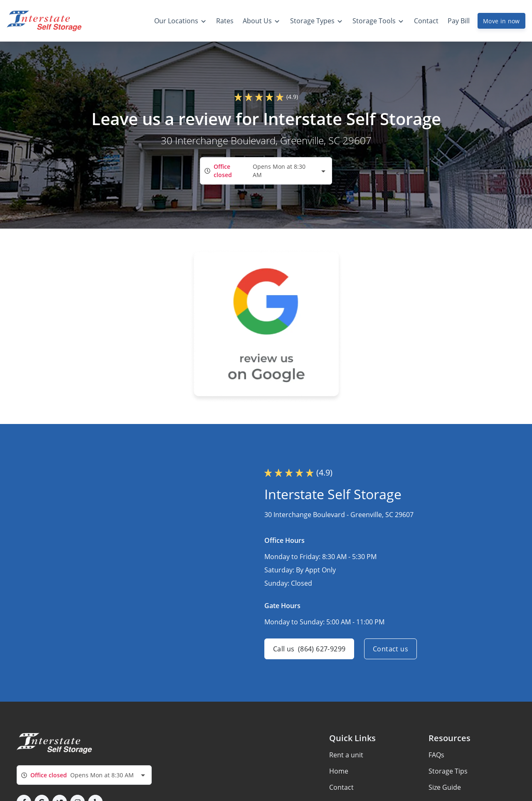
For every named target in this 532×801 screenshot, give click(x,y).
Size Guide (445, 787)
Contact (341, 787)
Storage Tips (448, 771)
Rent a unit (346, 755)
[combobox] (266, 171)
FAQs (436, 755)
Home (339, 771)
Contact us (390, 649)
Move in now (501, 21)
